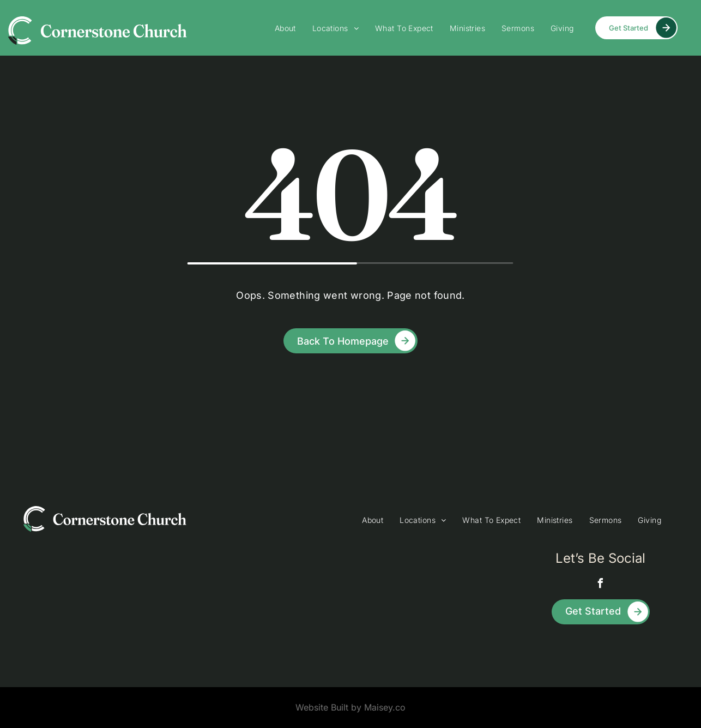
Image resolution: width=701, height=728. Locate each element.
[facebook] (601, 585)
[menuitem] (285, 28)
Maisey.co (385, 707)
